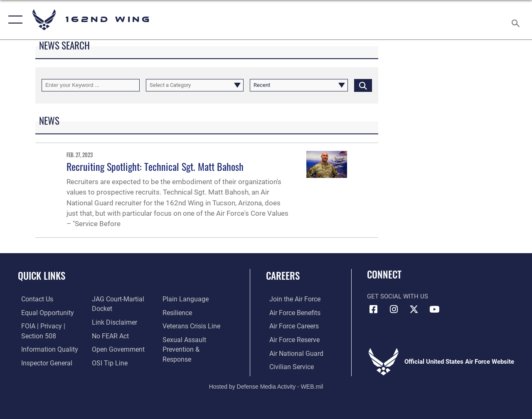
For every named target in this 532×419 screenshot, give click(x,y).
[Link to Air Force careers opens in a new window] (290, 326)
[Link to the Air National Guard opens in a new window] (292, 352)
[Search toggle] (517, 20)
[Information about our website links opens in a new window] (112, 322)
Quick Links (42, 276)
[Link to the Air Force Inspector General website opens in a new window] (42, 362)
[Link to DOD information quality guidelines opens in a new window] (44, 348)
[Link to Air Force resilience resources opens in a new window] (178, 313)
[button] (14, 20)
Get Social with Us (398, 296)
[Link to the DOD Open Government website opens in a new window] (115, 348)
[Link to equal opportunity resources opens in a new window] (43, 313)
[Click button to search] (363, 85)
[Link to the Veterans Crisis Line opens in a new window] (191, 326)
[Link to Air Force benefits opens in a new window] (291, 313)
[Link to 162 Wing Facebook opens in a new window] (373, 309)
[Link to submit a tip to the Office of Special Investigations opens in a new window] (107, 362)
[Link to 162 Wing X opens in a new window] (414, 309)
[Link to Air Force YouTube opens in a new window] (434, 309)
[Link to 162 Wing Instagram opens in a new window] (394, 309)
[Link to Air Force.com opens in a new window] (291, 299)
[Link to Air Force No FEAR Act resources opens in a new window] (109, 335)
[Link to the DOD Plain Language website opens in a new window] (184, 299)
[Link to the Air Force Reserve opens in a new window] (291, 339)
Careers (283, 276)
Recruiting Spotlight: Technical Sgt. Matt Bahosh (155, 166)
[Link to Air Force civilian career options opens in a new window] (287, 366)
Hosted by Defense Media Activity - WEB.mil (266, 385)
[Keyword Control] (91, 85)
